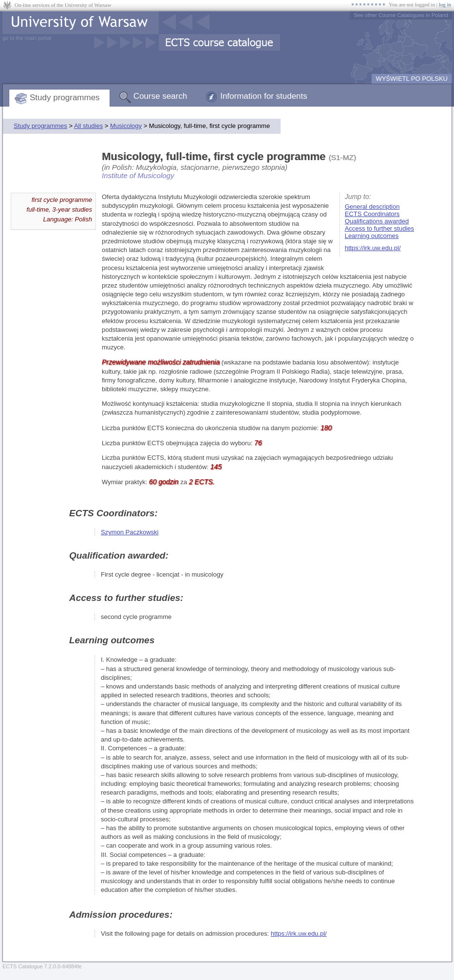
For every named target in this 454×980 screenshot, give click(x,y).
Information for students (264, 96)
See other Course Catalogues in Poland (401, 15)
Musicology (126, 126)
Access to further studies (379, 228)
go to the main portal (27, 38)
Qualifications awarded (377, 221)
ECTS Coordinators (372, 214)
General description (372, 207)
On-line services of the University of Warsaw (63, 5)
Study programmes (65, 98)
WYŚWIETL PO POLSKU (412, 79)
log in (445, 4)
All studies (88, 126)
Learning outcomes (372, 236)
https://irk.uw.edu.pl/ (373, 248)
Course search (161, 96)
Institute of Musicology (138, 175)
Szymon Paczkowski (130, 532)
